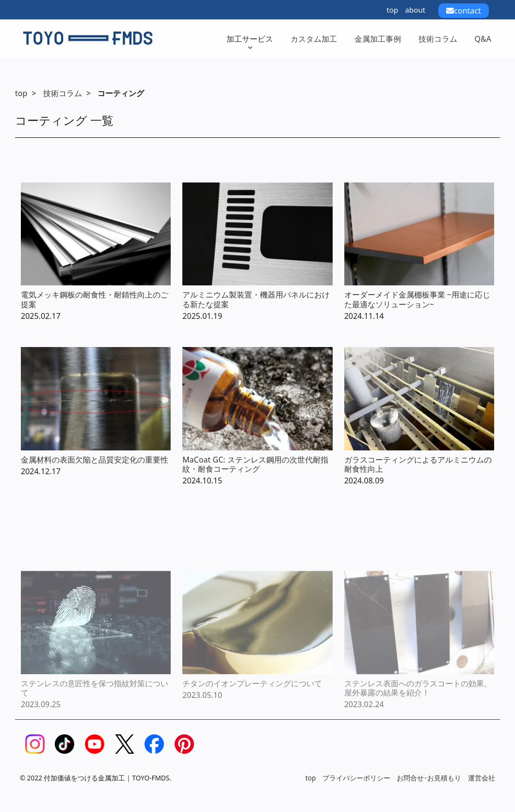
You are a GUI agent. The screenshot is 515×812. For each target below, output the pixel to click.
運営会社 (482, 778)
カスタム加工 (314, 39)
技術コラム (438, 39)
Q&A (483, 39)
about (415, 10)
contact (463, 11)
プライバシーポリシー (356, 778)
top (392, 10)
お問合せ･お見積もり (429, 778)
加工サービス (250, 42)
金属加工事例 (378, 39)
